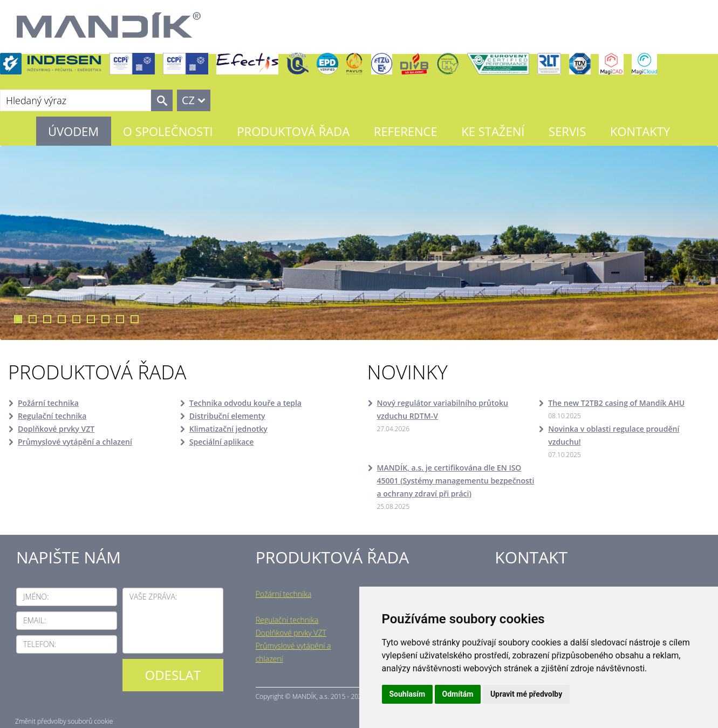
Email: (35, 620)
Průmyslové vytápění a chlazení (75, 442)
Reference (406, 131)
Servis (567, 131)
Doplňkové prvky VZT (56, 429)
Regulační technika (52, 416)
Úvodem (73, 131)
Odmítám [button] (458, 694)
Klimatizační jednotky (228, 429)
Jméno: (36, 597)
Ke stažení (493, 131)
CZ (188, 100)
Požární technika (48, 403)
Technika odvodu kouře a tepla (245, 403)
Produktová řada (293, 131)
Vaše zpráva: (153, 597)
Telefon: (40, 644)
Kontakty (640, 131)
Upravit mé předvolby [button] (526, 694)
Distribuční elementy (227, 416)
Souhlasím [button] (408, 694)
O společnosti (168, 131)
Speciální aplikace (222, 442)
